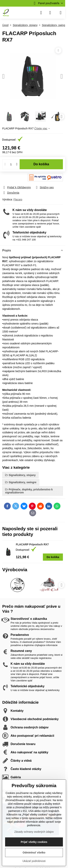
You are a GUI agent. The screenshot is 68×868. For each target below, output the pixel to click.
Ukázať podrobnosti (34, 861)
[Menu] (61, 13)
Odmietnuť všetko (34, 853)
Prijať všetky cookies (34, 842)
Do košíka (41, 164)
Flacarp (18, 199)
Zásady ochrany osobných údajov (34, 832)
